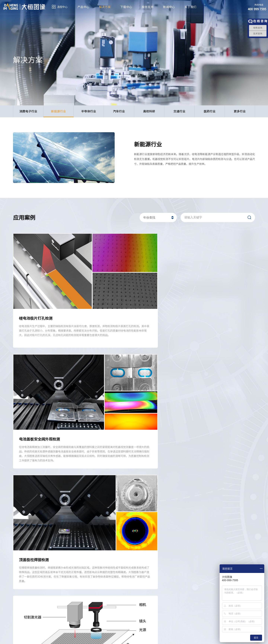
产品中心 (83, 7)
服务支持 (148, 7)
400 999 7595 (71, 614)
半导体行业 (89, 111)
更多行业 (240, 111)
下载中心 (126, 7)
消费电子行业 (28, 111)
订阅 (18, 639)
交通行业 (179, 111)
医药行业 (210, 111)
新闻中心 (169, 7)
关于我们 (190, 7)
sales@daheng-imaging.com (141, 616)
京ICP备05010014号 (118, 638)
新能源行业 (58, 113)
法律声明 (216, 638)
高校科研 (149, 111)
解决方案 (105, 7)
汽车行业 (119, 111)
